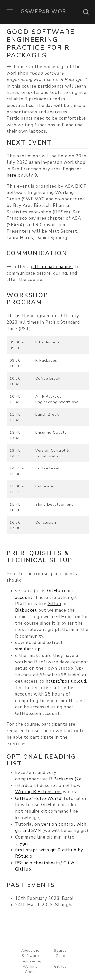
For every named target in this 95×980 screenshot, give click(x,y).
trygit (22, 843)
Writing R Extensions (38, 792)
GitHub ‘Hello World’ (39, 798)
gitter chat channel (52, 267)
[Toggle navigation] (10, 12)
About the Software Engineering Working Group (30, 961)
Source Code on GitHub (60, 958)
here (12, 175)
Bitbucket (26, 610)
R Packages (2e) (66, 779)
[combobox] (86, 12)
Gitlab (54, 604)
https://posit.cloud (66, 681)
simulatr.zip (28, 649)
